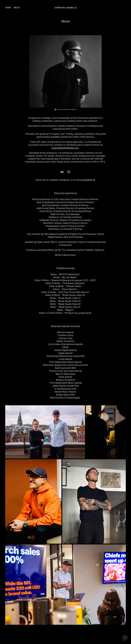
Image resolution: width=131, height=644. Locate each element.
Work (8, 8)
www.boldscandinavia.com (65, 148)
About (17, 8)
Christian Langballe (66, 8)
